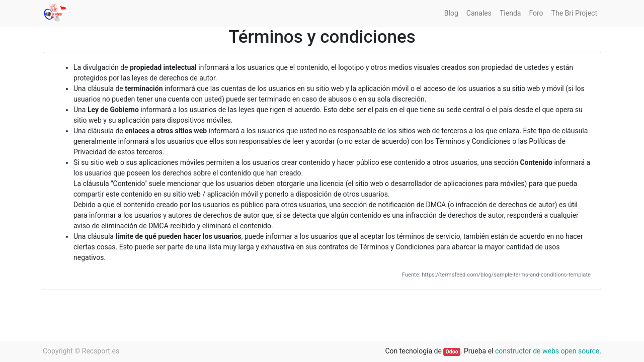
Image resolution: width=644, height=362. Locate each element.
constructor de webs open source (547, 351)
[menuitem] (451, 13)
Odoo (452, 352)
